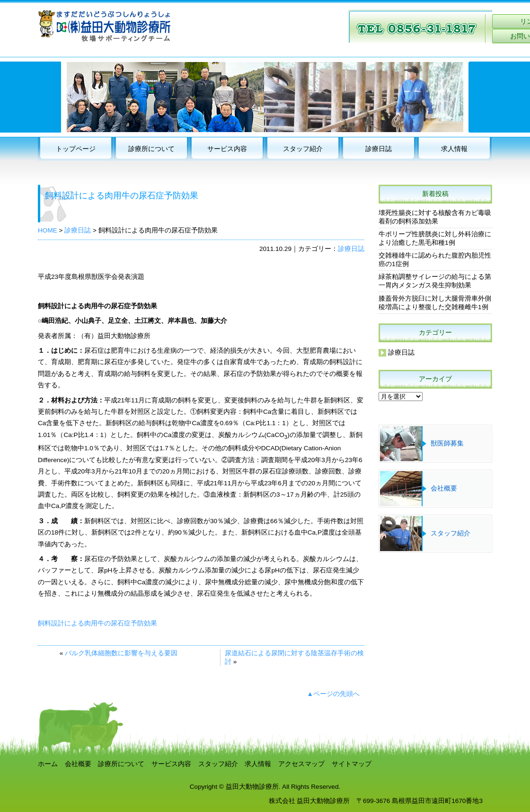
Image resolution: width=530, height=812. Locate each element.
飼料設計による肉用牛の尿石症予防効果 (97, 623)
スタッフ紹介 (303, 149)
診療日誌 (379, 149)
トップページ (76, 149)
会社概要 (444, 488)
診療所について (151, 149)
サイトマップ (352, 764)
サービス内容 (227, 149)
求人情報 (454, 149)
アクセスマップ (301, 764)
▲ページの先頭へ (333, 694)
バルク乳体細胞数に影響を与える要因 (121, 653)
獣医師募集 (447, 443)
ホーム (48, 764)
